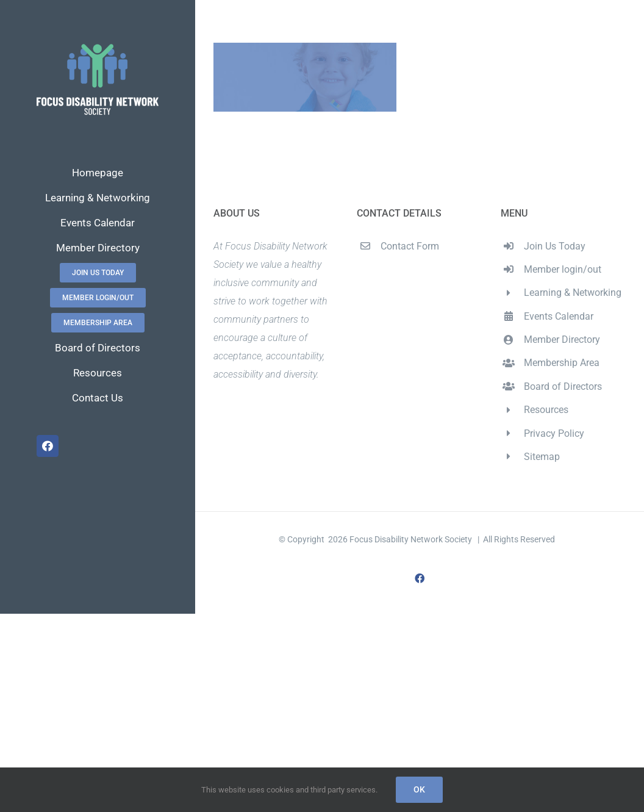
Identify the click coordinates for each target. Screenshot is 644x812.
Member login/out (563, 269)
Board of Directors (563, 386)
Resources (546, 410)
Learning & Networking (573, 293)
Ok (419, 789)
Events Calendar (559, 316)
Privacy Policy (554, 433)
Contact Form (410, 246)
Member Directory (562, 340)
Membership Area (562, 363)
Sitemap (542, 457)
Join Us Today (555, 246)
